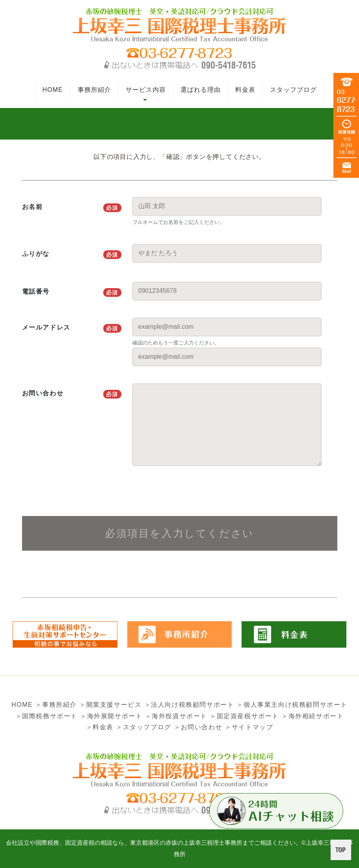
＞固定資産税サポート (244, 716)
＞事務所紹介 (56, 705)
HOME (53, 90)
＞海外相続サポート (312, 716)
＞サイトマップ (249, 727)
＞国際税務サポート (47, 716)
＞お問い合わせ (198, 727)
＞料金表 (100, 727)
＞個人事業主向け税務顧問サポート (292, 705)
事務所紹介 (94, 90)
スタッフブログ (293, 90)
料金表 (245, 90)
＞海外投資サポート (176, 716)
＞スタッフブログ (144, 727)
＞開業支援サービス (110, 705)
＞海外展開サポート (111, 716)
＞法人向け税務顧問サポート (189, 705)
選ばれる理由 (201, 90)
